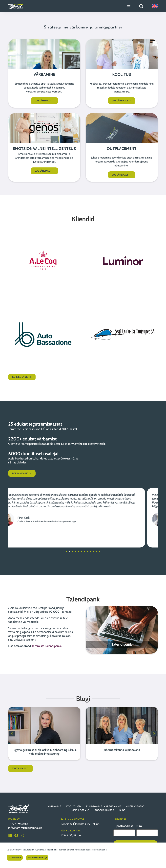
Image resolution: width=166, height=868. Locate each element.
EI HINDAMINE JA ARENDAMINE (104, 807)
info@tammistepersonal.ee (25, 828)
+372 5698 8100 (19, 824)
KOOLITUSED (74, 807)
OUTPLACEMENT (135, 807)
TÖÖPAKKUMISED (104, 810)
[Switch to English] (155, 6)
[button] (67, 552)
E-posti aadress (123, 826)
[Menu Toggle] (129, 6)
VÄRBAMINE (54, 807)
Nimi (139, 826)
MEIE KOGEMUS (81, 810)
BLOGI (123, 810)
